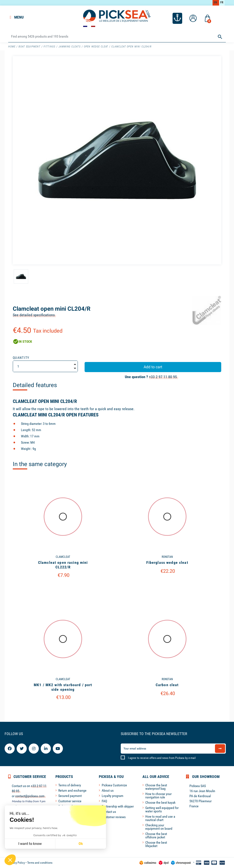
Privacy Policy (17, 863)
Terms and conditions (40, 863)
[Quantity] (45, 366)
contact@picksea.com (30, 796)
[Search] (117, 37)
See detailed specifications (34, 315)
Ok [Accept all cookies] (81, 844)
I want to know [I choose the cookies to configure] (30, 844)
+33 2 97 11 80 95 (163, 377)
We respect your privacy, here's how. (34, 828)
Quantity (21, 358)
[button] (10, 860)
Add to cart (153, 367)
